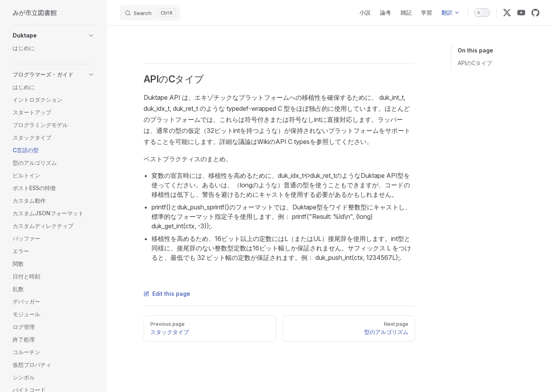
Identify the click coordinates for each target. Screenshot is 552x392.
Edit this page (167, 294)
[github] (535, 13)
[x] (507, 13)
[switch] (482, 13)
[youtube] (521, 13)
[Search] (150, 13)
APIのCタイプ (475, 63)
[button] (54, 35)
